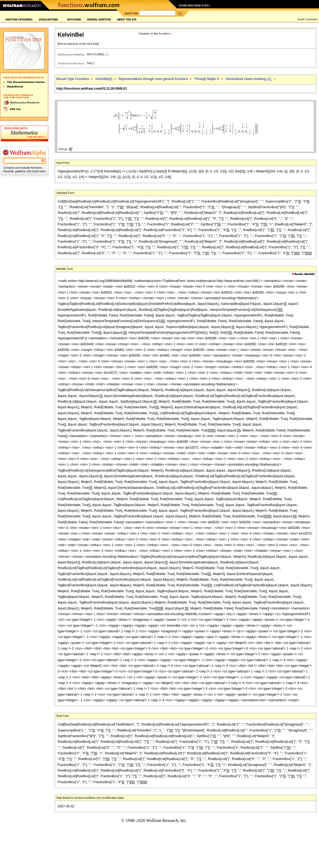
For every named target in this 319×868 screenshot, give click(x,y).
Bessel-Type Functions (73, 79)
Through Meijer (207, 79)
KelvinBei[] (104, 79)
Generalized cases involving (249, 79)
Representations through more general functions (153, 79)
